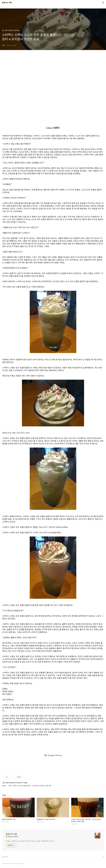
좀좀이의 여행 (7, 3)
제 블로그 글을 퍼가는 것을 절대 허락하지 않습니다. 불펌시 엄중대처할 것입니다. (30, 841)
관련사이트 (5, 857)
